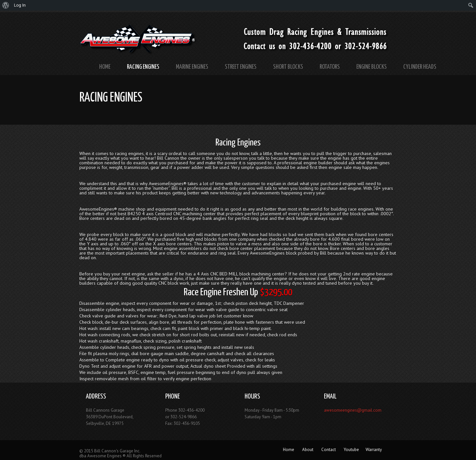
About (308, 450)
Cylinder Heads (420, 67)
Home (105, 67)
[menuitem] (6, 5)
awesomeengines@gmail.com (353, 410)
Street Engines (241, 67)
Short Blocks (288, 67)
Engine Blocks (372, 67)
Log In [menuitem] (20, 5)
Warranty (374, 450)
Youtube (351, 450)
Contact (329, 450)
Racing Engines (143, 67)
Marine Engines (192, 67)
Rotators (330, 67)
